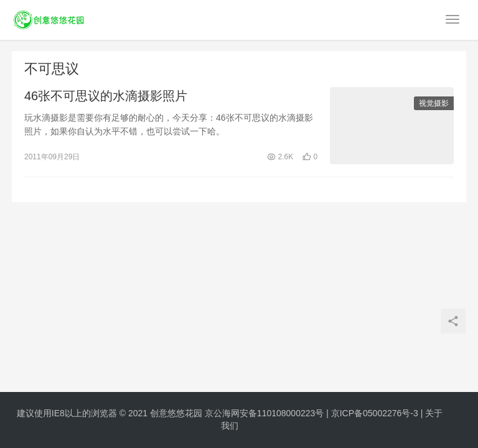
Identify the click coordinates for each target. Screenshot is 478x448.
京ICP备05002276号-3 (375, 413)
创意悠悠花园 (176, 413)
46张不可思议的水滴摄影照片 (106, 96)
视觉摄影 (434, 103)
